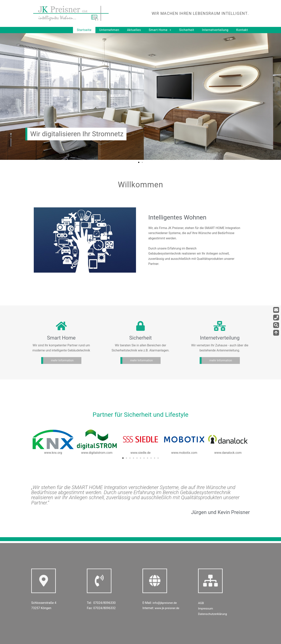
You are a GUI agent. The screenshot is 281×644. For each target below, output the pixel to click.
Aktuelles (134, 30)
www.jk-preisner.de (168, 608)
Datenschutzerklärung (213, 614)
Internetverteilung (215, 30)
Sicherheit (187, 30)
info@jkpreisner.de (165, 603)
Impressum (206, 608)
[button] (139, 162)
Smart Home (160, 30)
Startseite (84, 30)
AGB (201, 603)
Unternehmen (109, 30)
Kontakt (242, 30)
